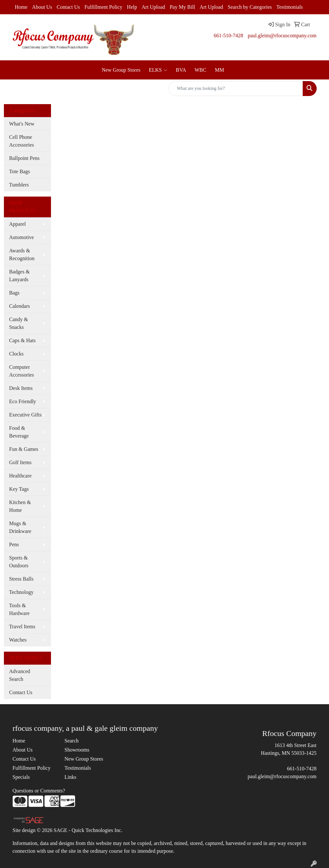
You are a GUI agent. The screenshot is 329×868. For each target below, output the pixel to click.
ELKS (158, 70)
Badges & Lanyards (19, 276)
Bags (14, 293)
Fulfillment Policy (103, 7)
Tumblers (19, 185)
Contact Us (68, 7)
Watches (18, 640)
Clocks (16, 354)
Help (132, 7)
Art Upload (153, 7)
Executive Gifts (25, 415)
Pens (14, 544)
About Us (42, 7)
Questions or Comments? (39, 791)
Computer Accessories (21, 371)
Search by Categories (250, 7)
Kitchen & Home (20, 506)
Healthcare (20, 476)
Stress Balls (21, 579)
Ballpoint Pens (24, 158)
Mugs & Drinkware (20, 527)
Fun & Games (24, 449)
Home (21, 7)
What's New (22, 124)
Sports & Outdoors (19, 562)
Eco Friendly (23, 401)
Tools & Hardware (19, 609)
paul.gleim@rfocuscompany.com (282, 36)
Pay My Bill (182, 7)
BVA (181, 70)
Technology (21, 592)
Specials (21, 777)
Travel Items (22, 627)
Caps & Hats (22, 340)
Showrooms (77, 750)
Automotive (21, 237)
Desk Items (21, 388)
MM (219, 70)
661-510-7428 (228, 36)
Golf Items (20, 462)
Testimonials (290, 7)
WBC (200, 70)
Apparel (18, 224)
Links (70, 777)
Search (71, 741)
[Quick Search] (236, 89)
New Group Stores (121, 70)
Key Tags (19, 489)
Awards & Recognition (22, 254)
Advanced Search (20, 675)
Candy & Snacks (19, 323)
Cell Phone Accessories (21, 141)
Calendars (19, 306)
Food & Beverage (19, 432)
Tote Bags (19, 171)
